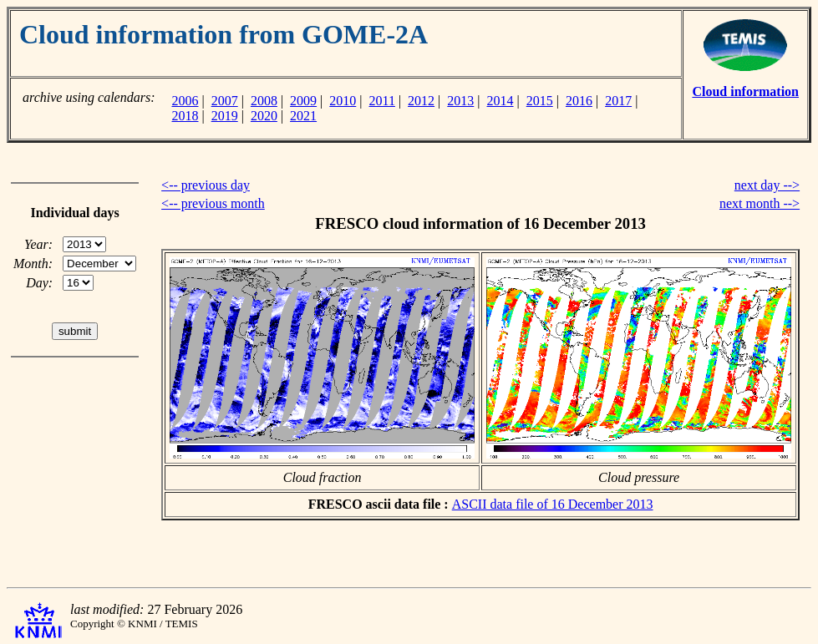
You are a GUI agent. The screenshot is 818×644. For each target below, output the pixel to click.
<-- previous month (213, 203)
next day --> (767, 185)
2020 (264, 116)
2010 (343, 101)
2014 (500, 101)
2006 (185, 101)
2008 (264, 101)
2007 (225, 101)
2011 (382, 101)
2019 (225, 116)
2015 (540, 101)
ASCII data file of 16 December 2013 (553, 504)
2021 (303, 116)
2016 (579, 101)
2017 (618, 101)
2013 (460, 101)
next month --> (760, 203)
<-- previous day (206, 185)
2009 (303, 101)
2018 (185, 116)
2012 (421, 101)
